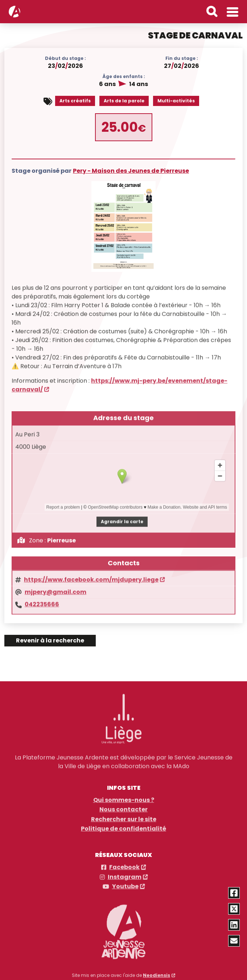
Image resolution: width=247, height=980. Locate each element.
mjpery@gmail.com (55, 588)
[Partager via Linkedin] (234, 925)
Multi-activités (176, 100)
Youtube (125, 882)
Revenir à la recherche (50, 640)
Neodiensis (157, 971)
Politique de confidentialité (123, 825)
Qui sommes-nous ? (124, 796)
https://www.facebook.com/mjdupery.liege (91, 575)
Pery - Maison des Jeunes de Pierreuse (131, 170)
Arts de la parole (124, 100)
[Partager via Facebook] (234, 893)
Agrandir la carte (122, 517)
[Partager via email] (234, 941)
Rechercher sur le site (124, 815)
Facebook (124, 863)
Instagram (125, 873)
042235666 (42, 600)
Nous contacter (123, 805)
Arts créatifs (75, 100)
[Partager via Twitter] (234, 909)
